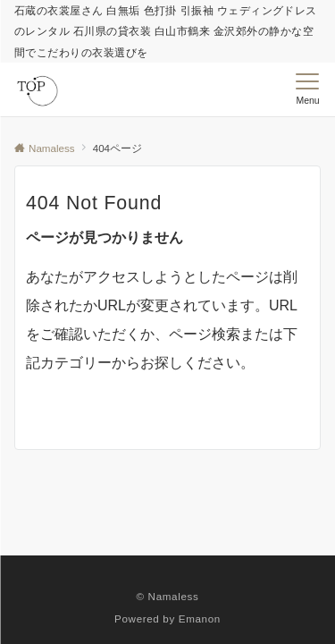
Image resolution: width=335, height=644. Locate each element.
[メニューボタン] (308, 89)
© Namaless (168, 596)
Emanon (200, 619)
